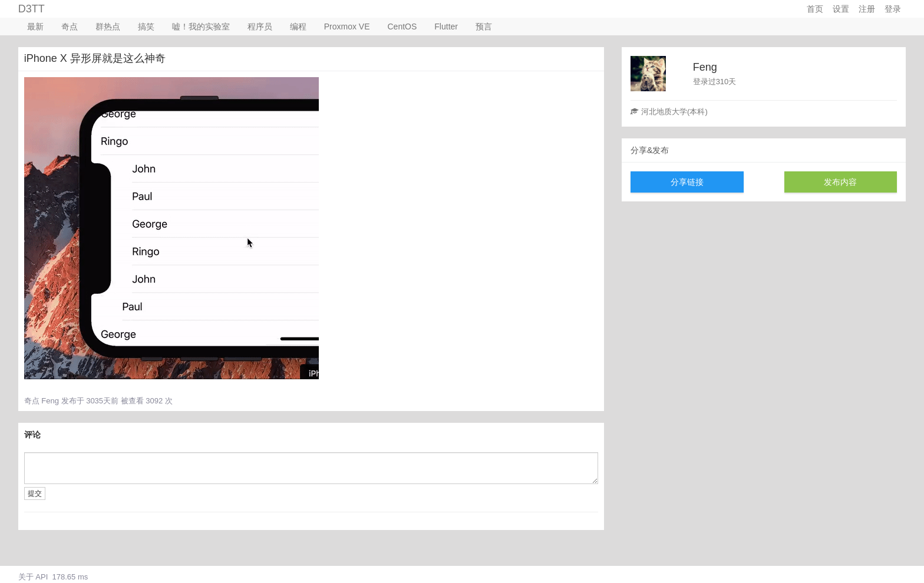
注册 (867, 9)
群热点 (108, 26)
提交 (35, 493)
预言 (484, 26)
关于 (26, 577)
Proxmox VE (347, 26)
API (42, 577)
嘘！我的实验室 (201, 26)
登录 (893, 9)
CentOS (402, 26)
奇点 (70, 26)
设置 (841, 9)
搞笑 (146, 26)
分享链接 (687, 182)
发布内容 (840, 182)
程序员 (260, 26)
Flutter (446, 26)
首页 (815, 9)
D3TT (32, 9)
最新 (35, 26)
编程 (298, 26)
